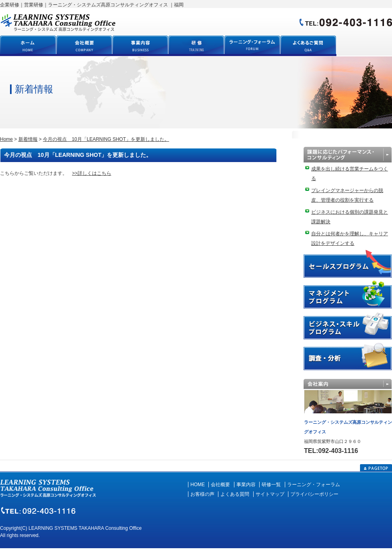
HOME (198, 485)
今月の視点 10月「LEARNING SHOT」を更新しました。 (106, 139)
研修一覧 (271, 485)
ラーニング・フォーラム (314, 485)
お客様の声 (202, 494)
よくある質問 (235, 494)
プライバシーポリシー (314, 494)
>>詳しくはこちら (92, 173)
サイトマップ (270, 494)
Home (6, 139)
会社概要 (220, 485)
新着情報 (28, 139)
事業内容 (246, 485)
